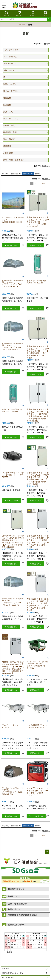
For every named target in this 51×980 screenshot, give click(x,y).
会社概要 (6, 969)
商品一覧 (6, 13)
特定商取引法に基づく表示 (13, 973)
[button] (48, 184)
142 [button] (43, 184)
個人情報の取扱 (8, 978)
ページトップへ (47, 852)
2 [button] (35, 184)
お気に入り (19, 13)
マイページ (33, 13)
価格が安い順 (16, 174)
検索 (49, 19)
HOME (22, 25)
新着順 (38, 174)
